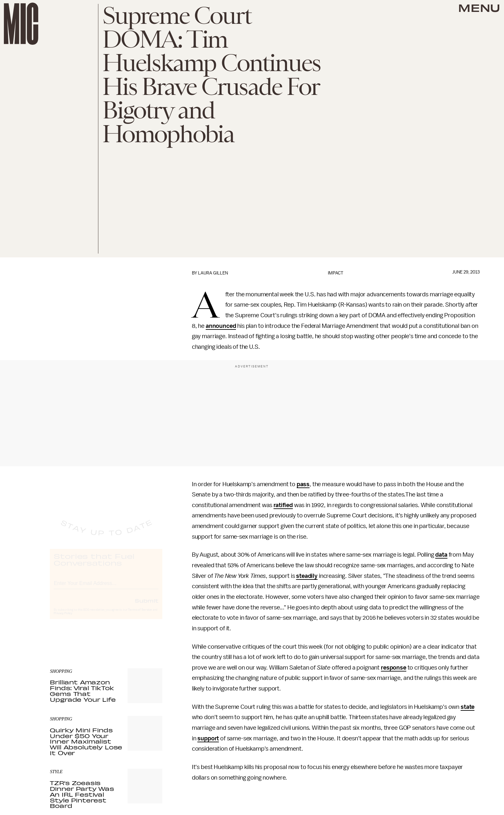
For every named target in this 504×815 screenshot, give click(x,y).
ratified (283, 505)
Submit (147, 607)
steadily (307, 576)
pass (303, 484)
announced (221, 326)
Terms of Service (140, 616)
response (394, 668)
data (441, 555)
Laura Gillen (213, 273)
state (468, 707)
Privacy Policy (63, 619)
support (208, 738)
